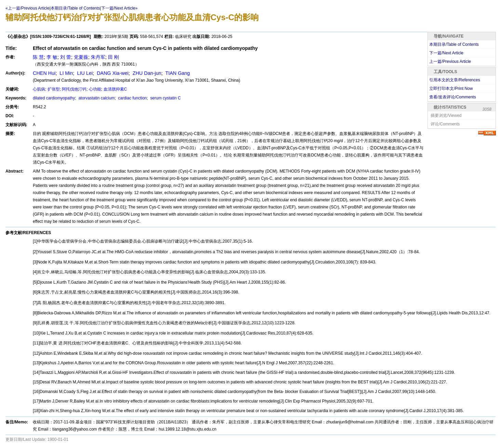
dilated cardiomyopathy (54, 98)
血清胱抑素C (115, 89)
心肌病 (39, 89)
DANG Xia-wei (112, 73)
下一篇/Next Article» (119, 8)
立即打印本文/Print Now (451, 89)
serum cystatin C (165, 98)
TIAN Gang (177, 73)
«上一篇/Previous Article (28, 8)
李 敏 (52, 57)
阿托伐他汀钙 (74, 89)
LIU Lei (84, 73)
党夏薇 (81, 57)
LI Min (65, 73)
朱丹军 (98, 57)
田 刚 (113, 57)
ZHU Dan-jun (146, 73)
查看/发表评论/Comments (453, 97)
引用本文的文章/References (455, 80)
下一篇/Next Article (446, 53)
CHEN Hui (44, 73)
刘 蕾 (66, 57)
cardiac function (132, 98)
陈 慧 (38, 57)
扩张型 (54, 89)
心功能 (95, 89)
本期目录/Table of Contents (75, 8)
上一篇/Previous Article (450, 62)
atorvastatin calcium (96, 98)
